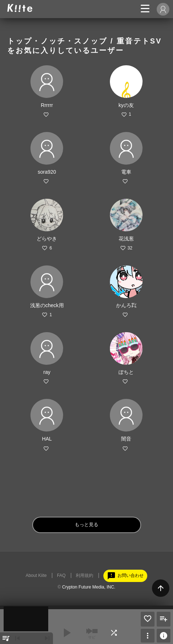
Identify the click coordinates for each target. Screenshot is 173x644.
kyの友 (126, 105)
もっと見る (86, 525)
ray (47, 372)
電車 (126, 172)
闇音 (126, 439)
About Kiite (36, 575)
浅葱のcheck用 (47, 305)
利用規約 (85, 575)
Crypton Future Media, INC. (89, 587)
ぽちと (126, 372)
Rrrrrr (47, 105)
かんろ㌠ (126, 305)
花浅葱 (126, 239)
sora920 (47, 172)
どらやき (47, 239)
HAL (47, 439)
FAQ (61, 575)
